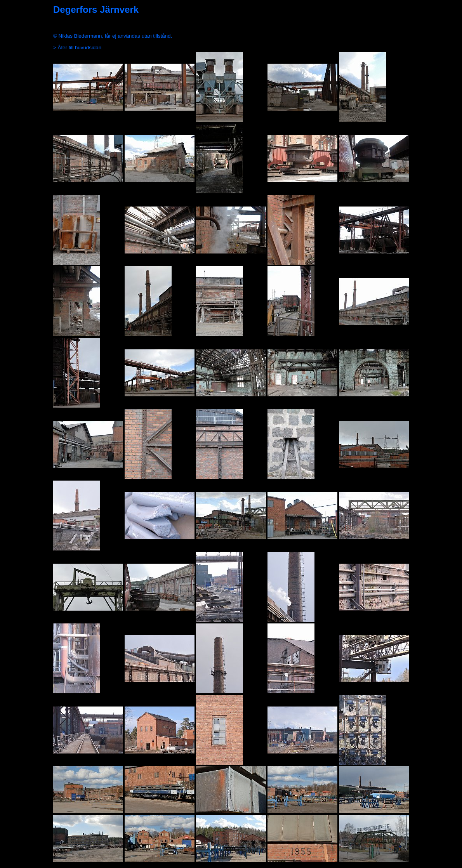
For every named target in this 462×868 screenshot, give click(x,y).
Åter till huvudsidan (80, 48)
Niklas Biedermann (80, 36)
